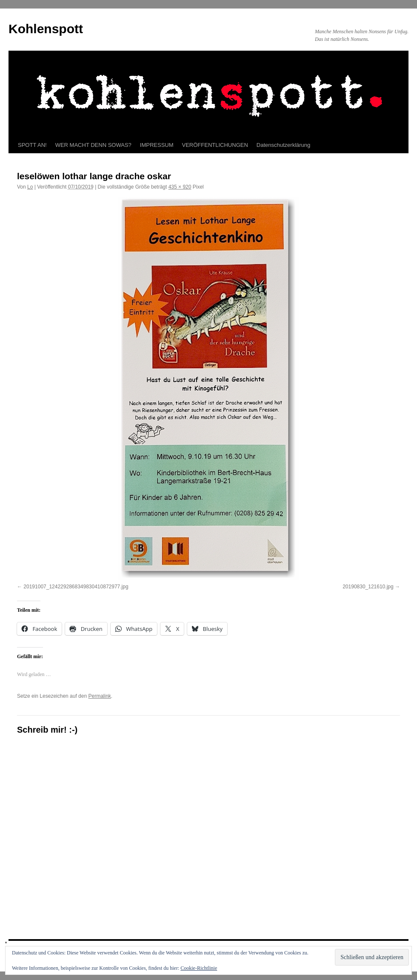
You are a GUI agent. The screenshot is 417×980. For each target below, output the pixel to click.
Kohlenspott (46, 29)
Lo (30, 187)
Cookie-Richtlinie (199, 968)
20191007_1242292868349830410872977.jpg (76, 587)
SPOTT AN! (32, 145)
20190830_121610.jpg (368, 587)
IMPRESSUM (157, 145)
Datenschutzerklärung (283, 145)
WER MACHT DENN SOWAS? (93, 145)
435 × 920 (180, 187)
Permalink (99, 696)
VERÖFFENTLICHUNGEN (215, 145)
